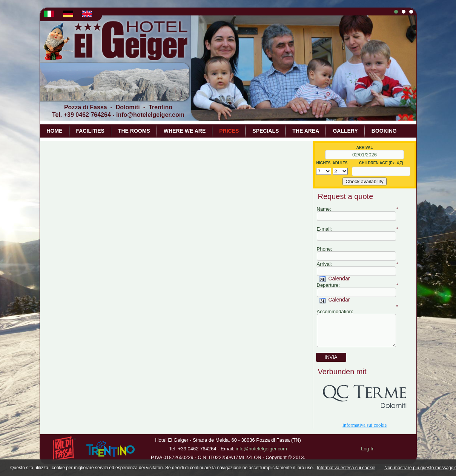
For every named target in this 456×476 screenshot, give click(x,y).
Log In (368, 449)
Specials (266, 131)
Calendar (335, 279)
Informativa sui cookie (365, 425)
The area (306, 131)
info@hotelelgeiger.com (150, 115)
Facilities (90, 131)
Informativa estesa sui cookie (346, 468)
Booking (384, 131)
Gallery (345, 131)
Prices (229, 131)
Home (55, 131)
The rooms (134, 131)
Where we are (185, 131)
